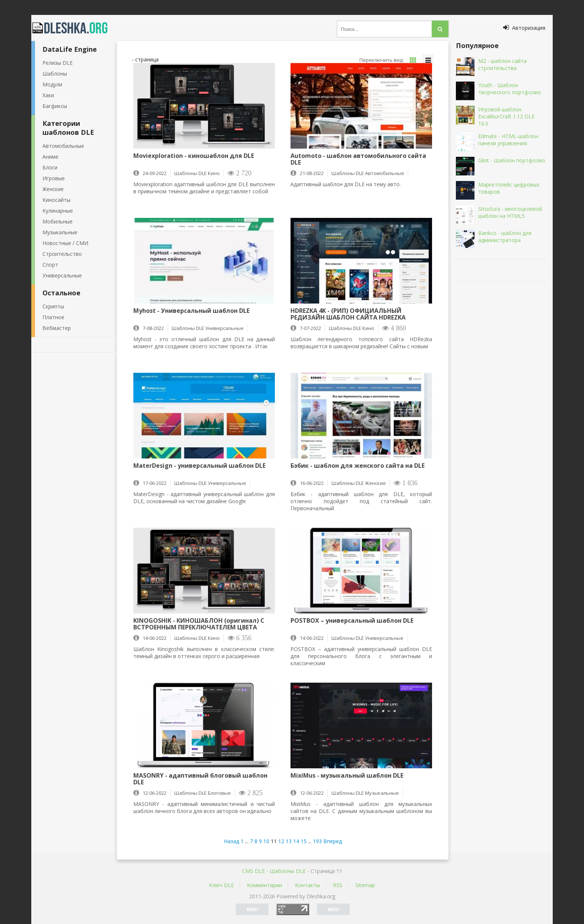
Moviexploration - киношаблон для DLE (194, 156)
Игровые (54, 178)
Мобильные (58, 221)
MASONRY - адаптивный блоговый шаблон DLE (200, 779)
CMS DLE (253, 871)
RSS (338, 885)
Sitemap (365, 885)
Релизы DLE (58, 63)
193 (317, 841)
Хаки (48, 95)
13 (289, 841)
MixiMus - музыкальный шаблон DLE (347, 776)
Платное (53, 317)
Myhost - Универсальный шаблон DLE (191, 311)
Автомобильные (63, 146)
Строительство (62, 254)
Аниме (50, 157)
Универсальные (62, 275)
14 (296, 841)
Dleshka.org (74, 28)
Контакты (307, 885)
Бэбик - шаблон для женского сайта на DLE (358, 466)
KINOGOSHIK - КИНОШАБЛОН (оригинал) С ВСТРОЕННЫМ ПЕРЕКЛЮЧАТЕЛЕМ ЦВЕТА (199, 624)
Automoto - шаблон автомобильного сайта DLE (358, 159)
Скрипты (53, 306)
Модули (52, 84)
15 (304, 841)
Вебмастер (57, 328)
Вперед (333, 841)
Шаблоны (55, 74)
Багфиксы (55, 106)
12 (281, 841)
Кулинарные (58, 211)
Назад (231, 841)
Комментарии (264, 885)
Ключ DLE (221, 885)
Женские (53, 189)
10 (266, 841)
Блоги (50, 167)
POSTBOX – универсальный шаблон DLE (352, 621)
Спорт (50, 265)
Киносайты (56, 200)
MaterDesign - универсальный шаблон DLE (199, 466)
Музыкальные (60, 232)
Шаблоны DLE (288, 871)
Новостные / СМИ (65, 243)
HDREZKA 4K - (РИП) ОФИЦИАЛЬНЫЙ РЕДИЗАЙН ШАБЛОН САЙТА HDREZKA (348, 314)
